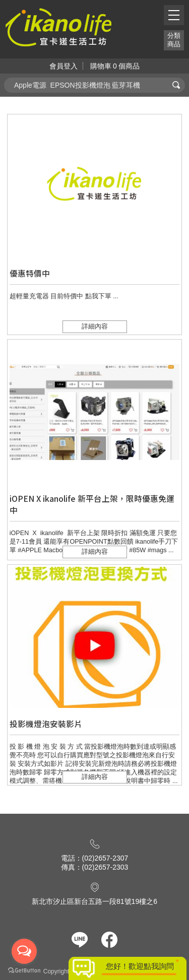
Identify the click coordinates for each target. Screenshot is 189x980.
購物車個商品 (115, 66)
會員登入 (64, 66)
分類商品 (174, 40)
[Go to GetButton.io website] (24, 970)
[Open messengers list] (24, 951)
